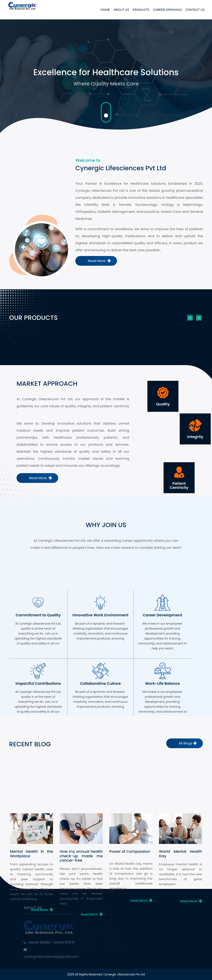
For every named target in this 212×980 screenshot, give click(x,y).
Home (105, 10)
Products (141, 10)
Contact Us (195, 10)
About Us (121, 10)
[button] (10, 338)
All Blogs (185, 743)
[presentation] (190, 318)
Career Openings (167, 10)
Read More (97, 261)
